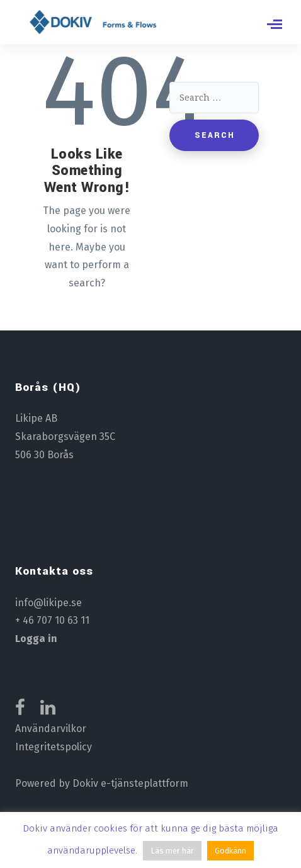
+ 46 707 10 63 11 (52, 620)
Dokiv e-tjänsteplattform (130, 783)
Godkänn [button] (230, 851)
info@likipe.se (48, 603)
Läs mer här (172, 851)
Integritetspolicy (54, 747)
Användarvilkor (51, 729)
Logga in (36, 639)
